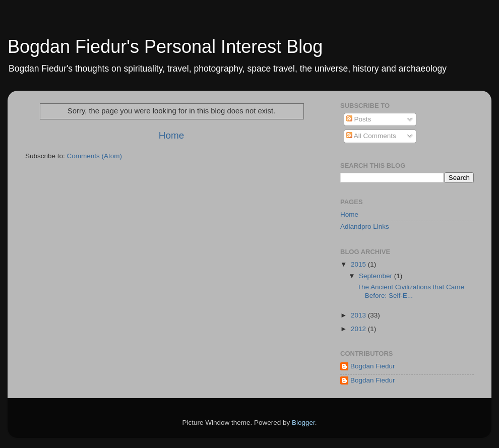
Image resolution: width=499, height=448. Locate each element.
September (377, 276)
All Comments (371, 136)
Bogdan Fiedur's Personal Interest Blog (165, 47)
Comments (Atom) (95, 156)
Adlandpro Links (365, 227)
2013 (359, 315)
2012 (359, 329)
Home (171, 135)
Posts (359, 119)
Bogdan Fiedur (373, 366)
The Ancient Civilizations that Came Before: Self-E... (411, 291)
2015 (359, 264)
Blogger (303, 423)
